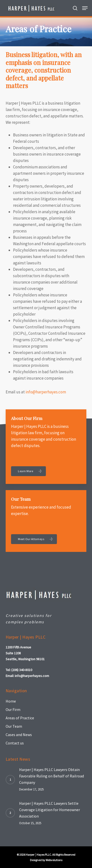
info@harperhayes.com (46, 392)
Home (11, 701)
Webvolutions (54, 860)
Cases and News (19, 735)
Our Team (14, 726)
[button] (85, 8)
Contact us (15, 743)
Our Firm (13, 709)
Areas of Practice (20, 718)
